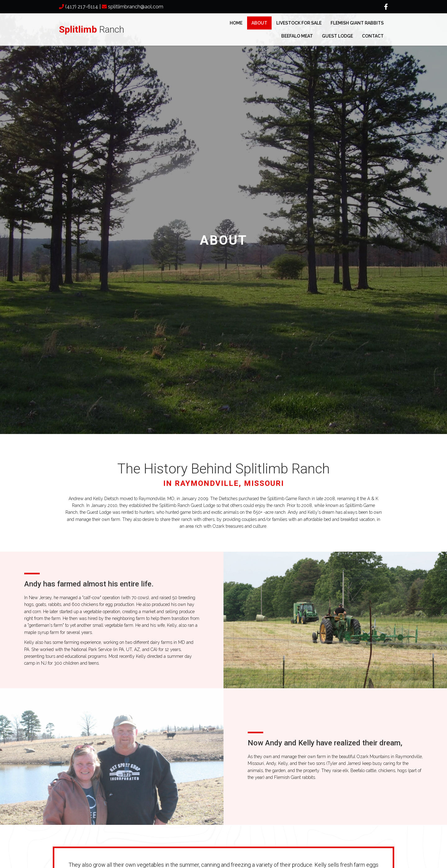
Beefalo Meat (297, 36)
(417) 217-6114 (82, 7)
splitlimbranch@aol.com (136, 7)
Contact (373, 36)
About (259, 23)
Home (236, 23)
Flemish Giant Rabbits (357, 23)
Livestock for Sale (299, 23)
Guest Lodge (337, 36)
